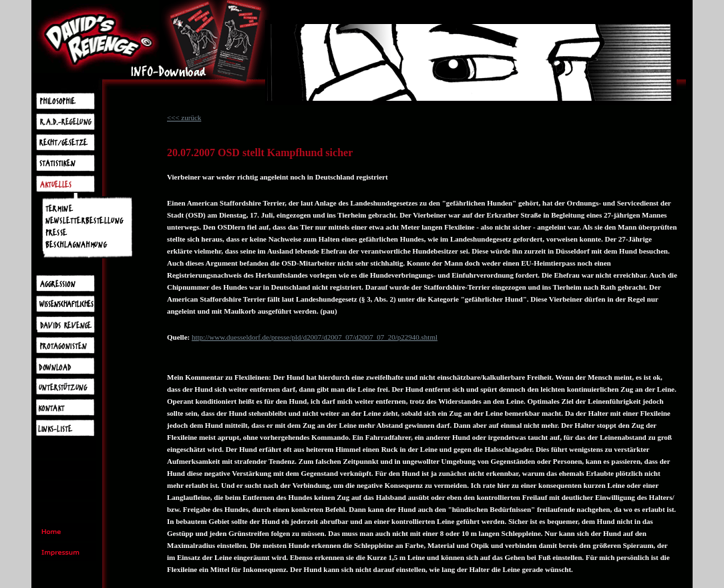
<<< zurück (184, 117)
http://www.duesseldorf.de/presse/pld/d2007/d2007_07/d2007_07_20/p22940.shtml (315, 337)
